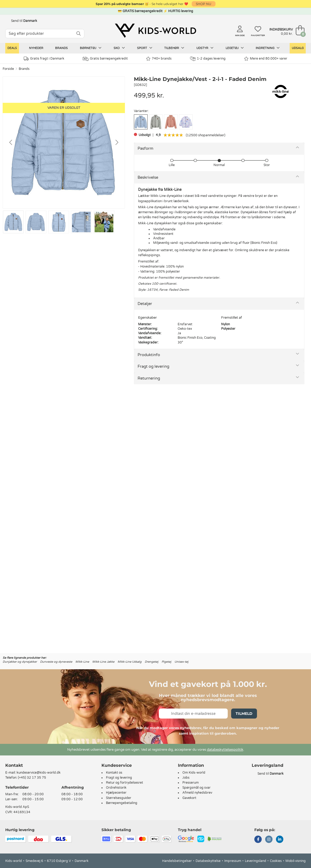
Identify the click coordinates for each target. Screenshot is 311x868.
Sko (119, 48)
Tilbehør (174, 48)
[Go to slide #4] (81, 222)
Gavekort (189, 798)
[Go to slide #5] (104, 222)
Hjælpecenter (116, 793)
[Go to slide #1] (13, 222)
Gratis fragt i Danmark (44, 59)
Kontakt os (114, 773)
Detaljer (145, 304)
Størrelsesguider (119, 798)
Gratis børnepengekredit (105, 59)
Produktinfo (149, 355)
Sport (145, 48)
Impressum (233, 861)
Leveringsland (256, 861)
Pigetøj (166, 662)
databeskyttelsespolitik (225, 750)
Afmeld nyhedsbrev (197, 793)
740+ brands (159, 59)
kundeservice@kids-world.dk (39, 773)
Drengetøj (152, 662)
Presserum (191, 783)
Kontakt (14, 765)
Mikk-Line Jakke (103, 662)
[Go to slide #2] (36, 222)
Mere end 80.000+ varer (266, 59)
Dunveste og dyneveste (56, 662)
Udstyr (205, 48)
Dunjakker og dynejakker (20, 662)
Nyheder (36, 48)
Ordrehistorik (116, 788)
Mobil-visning (296, 861)
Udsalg (298, 48)
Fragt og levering (153, 366)
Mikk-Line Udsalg (130, 662)
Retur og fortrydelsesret (125, 783)
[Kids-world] (155, 31)
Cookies (276, 861)
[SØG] (79, 34)
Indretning (268, 48)
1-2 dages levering (208, 59)
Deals (12, 48)
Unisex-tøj (181, 662)
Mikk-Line (82, 662)
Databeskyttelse (208, 861)
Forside (8, 69)
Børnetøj (91, 48)
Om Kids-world (194, 773)
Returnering (149, 378)
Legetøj (235, 48)
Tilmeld (244, 714)
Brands (61, 48)
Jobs (186, 778)
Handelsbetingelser (177, 861)
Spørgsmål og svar (196, 788)
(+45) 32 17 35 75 (32, 778)
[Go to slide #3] (59, 222)
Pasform (145, 148)
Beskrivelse (148, 177)
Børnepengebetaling (122, 803)
